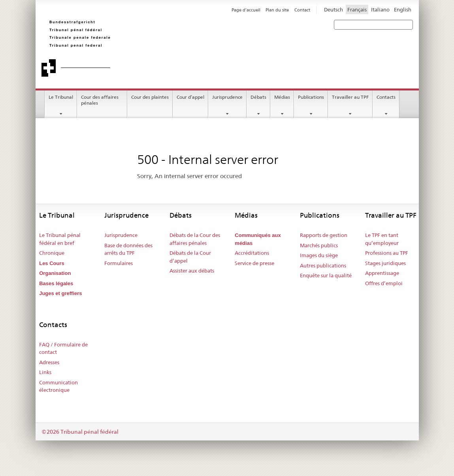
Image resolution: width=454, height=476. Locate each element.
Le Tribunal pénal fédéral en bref (60, 239)
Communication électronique (58, 386)
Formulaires (119, 263)
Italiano (380, 9)
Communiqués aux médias (258, 239)
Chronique (52, 253)
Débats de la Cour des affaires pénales (195, 239)
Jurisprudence (227, 97)
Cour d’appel (190, 97)
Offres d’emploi (384, 283)
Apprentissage (382, 273)
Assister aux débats (192, 271)
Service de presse (254, 263)
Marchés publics (319, 245)
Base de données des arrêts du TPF (128, 249)
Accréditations (252, 253)
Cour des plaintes (150, 97)
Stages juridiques (385, 263)
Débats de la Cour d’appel (190, 257)
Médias (282, 97)
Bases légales (56, 283)
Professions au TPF (387, 253)
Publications (311, 97)
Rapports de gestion (324, 235)
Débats (258, 97)
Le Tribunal (61, 97)
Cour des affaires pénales (100, 100)
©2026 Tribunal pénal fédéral (80, 432)
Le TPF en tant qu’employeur (382, 239)
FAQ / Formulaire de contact (63, 348)
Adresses (49, 362)
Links (45, 372)
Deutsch (333, 9)
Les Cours (52, 263)
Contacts (386, 97)
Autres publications (323, 265)
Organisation (55, 273)
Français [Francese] (357, 9)
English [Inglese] (403, 9)
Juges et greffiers (60, 293)
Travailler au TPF (350, 97)
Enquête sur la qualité (326, 275)
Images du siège (319, 255)
